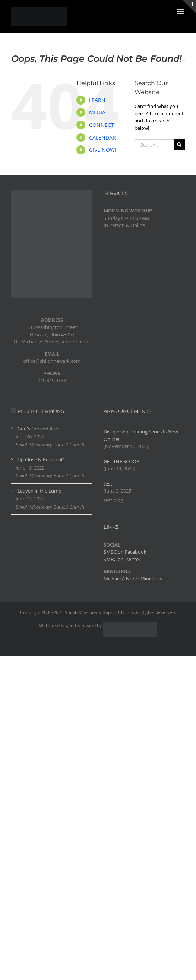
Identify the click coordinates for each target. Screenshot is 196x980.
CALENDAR (102, 137)
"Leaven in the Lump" (39, 491)
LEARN (97, 100)
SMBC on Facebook (125, 552)
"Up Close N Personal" (40, 459)
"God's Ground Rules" (39, 429)
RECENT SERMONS (41, 411)
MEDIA (97, 112)
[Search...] (154, 145)
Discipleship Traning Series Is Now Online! (141, 435)
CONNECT (102, 125)
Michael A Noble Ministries (133, 579)
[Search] (179, 145)
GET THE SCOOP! (122, 461)
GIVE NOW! (103, 150)
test (108, 484)
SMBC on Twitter (122, 559)
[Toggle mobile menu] (181, 11)
